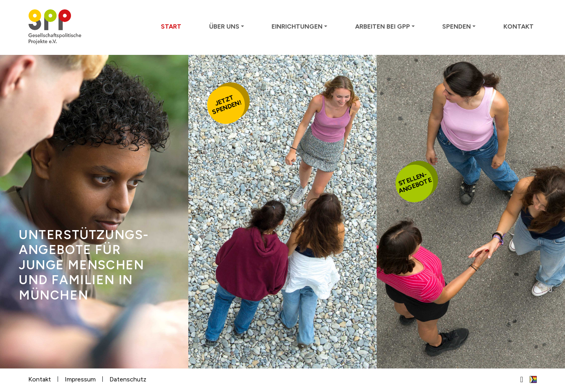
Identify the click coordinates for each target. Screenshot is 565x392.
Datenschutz (128, 379)
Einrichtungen (297, 26)
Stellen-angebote (415, 183)
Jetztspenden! (227, 105)
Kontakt (519, 26)
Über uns (224, 26)
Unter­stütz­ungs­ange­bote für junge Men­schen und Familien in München (84, 265)
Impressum (80, 379)
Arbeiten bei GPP (383, 26)
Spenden (457, 26)
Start (171, 26)
